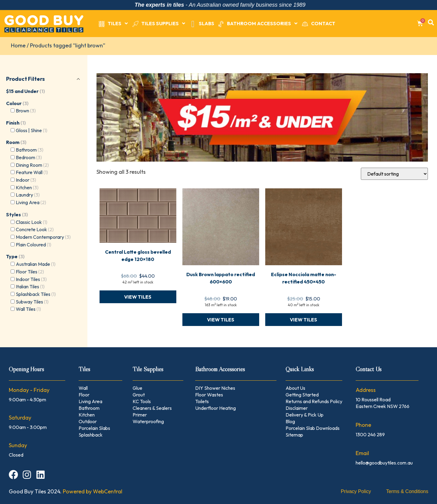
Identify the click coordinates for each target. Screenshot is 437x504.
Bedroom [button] (29, 157)
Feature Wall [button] (32, 172)
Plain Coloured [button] (34, 245)
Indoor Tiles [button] (31, 279)
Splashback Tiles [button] (36, 294)
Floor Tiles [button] (30, 272)
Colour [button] (17, 103)
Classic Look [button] (32, 222)
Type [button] (15, 256)
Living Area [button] (31, 202)
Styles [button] (17, 214)
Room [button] (16, 142)
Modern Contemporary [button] (43, 237)
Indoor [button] (26, 180)
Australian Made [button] (36, 264)
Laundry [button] (28, 195)
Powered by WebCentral (93, 491)
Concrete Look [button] (35, 229)
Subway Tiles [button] (32, 302)
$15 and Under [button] (25, 91)
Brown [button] (26, 111)
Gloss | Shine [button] (32, 130)
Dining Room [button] (32, 165)
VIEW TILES (138, 297)
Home (18, 45)
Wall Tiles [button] (28, 309)
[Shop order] (394, 174)
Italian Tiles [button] (30, 286)
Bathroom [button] (30, 150)
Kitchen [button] (27, 187)
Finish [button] (16, 123)
